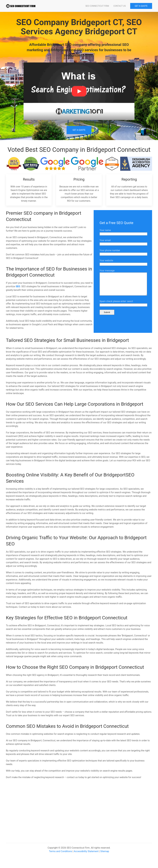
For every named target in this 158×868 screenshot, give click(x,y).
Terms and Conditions (61, 856)
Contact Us (119, 6)
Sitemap (105, 856)
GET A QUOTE (141, 6)
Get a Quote (79, 130)
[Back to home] (21, 6)
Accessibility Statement (86, 856)
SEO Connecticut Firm (97, 6)
